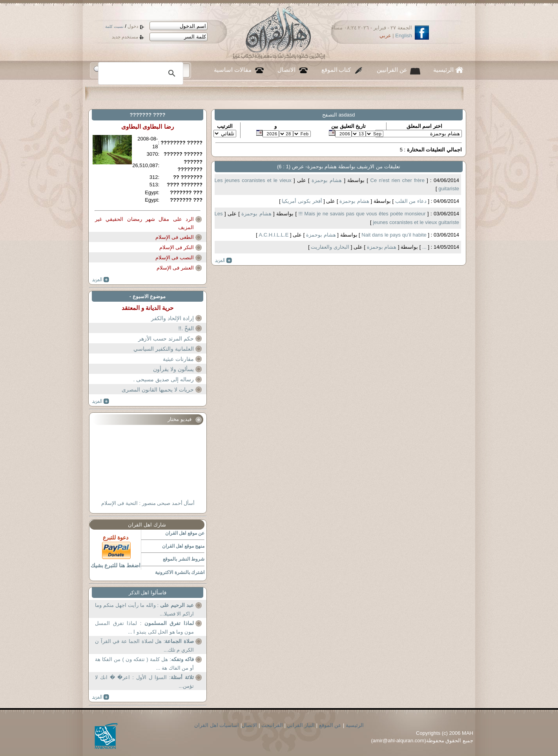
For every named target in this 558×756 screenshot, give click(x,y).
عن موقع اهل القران (185, 533)
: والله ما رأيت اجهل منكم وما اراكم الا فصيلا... (144, 609)
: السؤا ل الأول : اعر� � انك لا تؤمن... (144, 682)
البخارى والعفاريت (329, 247)
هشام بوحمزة (326, 180)
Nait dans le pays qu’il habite (393, 235)
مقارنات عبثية (178, 359)
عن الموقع (330, 725)
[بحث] (142, 73)
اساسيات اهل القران (217, 725)
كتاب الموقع (336, 70)
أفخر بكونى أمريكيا (301, 201)
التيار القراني (301, 725)
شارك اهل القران (147, 525)
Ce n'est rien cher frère (396, 180)
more (223, 261)
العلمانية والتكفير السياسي (164, 349)
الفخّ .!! (186, 328)
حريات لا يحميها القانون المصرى (158, 390)
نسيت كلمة (114, 26)
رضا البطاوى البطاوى (147, 127)
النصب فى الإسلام (175, 258)
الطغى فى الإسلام (175, 237)
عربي (385, 36)
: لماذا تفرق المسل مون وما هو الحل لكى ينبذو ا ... (144, 628)
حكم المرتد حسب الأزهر (166, 339)
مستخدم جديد (125, 37)
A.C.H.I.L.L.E (273, 235)
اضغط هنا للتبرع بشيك (116, 565)
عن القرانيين (392, 70)
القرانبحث (272, 725)
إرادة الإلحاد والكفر (172, 318)
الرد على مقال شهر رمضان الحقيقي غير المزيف (144, 223)
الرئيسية (443, 70)
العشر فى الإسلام (175, 268)
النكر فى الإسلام (177, 247)
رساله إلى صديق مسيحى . (164, 379)
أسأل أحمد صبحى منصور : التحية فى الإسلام (148, 503)
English (404, 36)
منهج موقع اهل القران (183, 546)
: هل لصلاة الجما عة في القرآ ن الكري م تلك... (144, 646)
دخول (133, 26)
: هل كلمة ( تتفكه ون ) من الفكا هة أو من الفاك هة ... (144, 664)
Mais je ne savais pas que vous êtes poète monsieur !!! (361, 214)
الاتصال (286, 70)
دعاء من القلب (410, 201)
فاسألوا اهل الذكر (148, 593)
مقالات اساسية (233, 70)
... (423, 247)
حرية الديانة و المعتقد (148, 308)
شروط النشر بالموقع (184, 559)
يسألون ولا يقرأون (173, 369)
